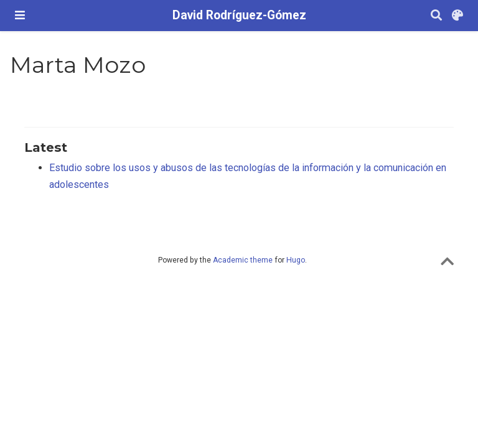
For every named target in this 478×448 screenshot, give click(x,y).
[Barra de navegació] (20, 15)
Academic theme (243, 260)
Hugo (296, 260)
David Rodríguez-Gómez (239, 15)
